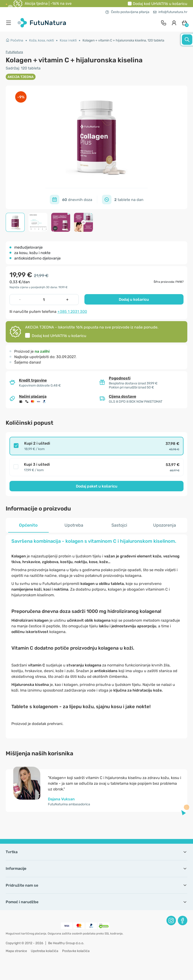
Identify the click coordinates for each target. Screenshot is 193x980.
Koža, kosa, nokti (41, 40)
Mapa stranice (16, 951)
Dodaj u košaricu (134, 299)
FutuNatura (14, 52)
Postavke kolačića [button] (76, 951)
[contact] (164, 23)
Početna (14, 40)
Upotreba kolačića (45, 951)
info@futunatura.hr (170, 12)
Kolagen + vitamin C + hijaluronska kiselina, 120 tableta (123, 40)
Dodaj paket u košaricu (97, 486)
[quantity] (44, 300)
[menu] (10, 23)
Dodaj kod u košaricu (160, 4)
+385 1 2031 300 (72, 312)
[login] (174, 23)
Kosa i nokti (68, 40)
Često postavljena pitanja (127, 12)
